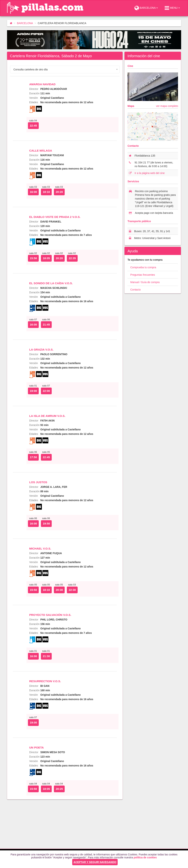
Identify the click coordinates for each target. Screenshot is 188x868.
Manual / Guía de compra (145, 282)
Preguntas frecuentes (143, 275)
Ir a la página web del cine (150, 173)
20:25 (59, 789)
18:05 (46, 258)
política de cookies (145, 857)
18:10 (46, 192)
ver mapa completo (167, 106)
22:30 (72, 590)
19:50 (46, 523)
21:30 (46, 656)
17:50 (33, 457)
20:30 (59, 590)
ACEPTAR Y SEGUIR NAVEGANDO (95, 862)
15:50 (33, 258)
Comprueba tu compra (143, 267)
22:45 (33, 126)
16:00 (33, 192)
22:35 (72, 258)
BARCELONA (25, 23)
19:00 (33, 391)
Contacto (135, 290)
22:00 (46, 391)
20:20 (59, 192)
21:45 (46, 325)
